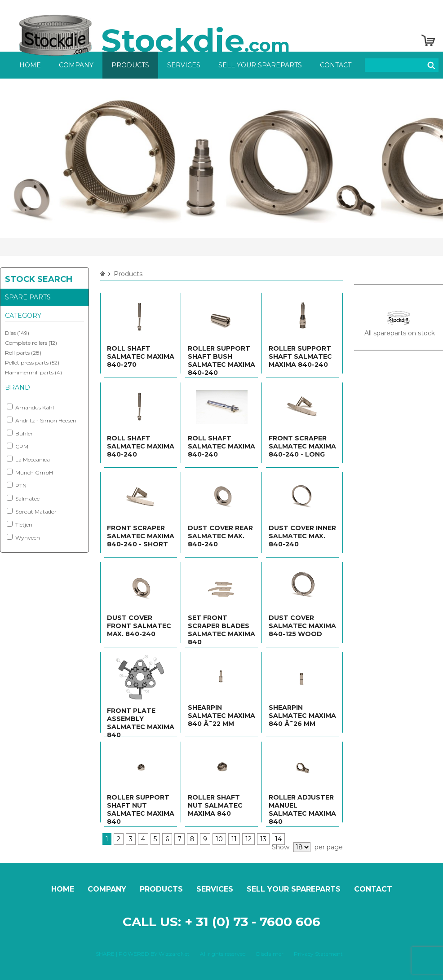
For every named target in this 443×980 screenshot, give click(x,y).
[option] (221, 158)
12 (248, 839)
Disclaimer (270, 954)
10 (219, 839)
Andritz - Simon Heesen (42, 420)
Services (184, 65)
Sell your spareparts (260, 65)
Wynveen (23, 537)
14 (278, 839)
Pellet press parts (27, 363)
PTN (17, 485)
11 (234, 839)
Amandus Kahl (30, 407)
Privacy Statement (318, 954)
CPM (18, 446)
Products (130, 65)
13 (263, 839)
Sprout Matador (32, 511)
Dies (10, 333)
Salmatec (23, 498)
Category (23, 316)
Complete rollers (26, 343)
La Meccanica (28, 459)
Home (30, 65)
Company (76, 65)
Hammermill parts (29, 372)
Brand (18, 387)
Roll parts (17, 353)
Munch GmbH (30, 472)
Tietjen (20, 524)
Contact (336, 65)
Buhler (20, 433)
